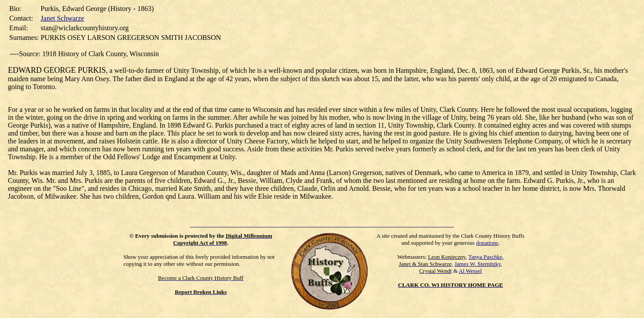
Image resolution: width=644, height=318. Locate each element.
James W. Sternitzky (478, 264)
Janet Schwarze (63, 18)
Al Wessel (470, 271)
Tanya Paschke (485, 257)
